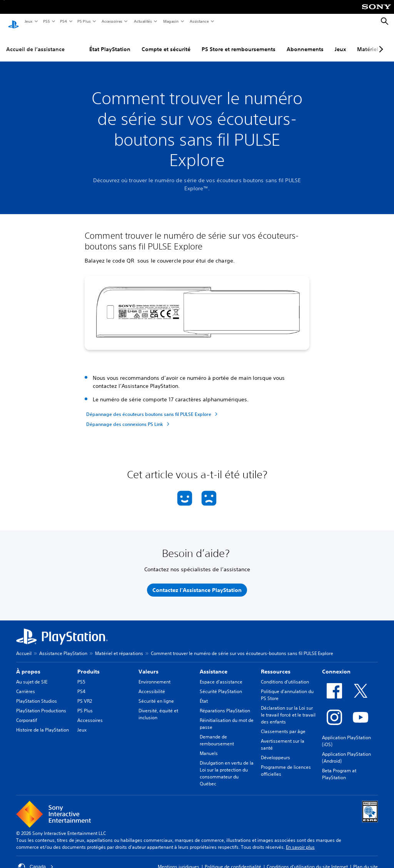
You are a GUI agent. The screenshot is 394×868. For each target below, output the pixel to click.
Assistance (199, 21)
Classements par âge (283, 724)
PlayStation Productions (41, 703)
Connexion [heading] (336, 664)
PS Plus (84, 21)
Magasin (170, 21)
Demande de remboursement (217, 733)
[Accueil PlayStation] (13, 22)
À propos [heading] (28, 664)
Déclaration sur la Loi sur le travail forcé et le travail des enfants (288, 708)
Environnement (154, 674)
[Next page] (380, 42)
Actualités (143, 21)
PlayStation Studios (37, 694)
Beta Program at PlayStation (339, 767)
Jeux (28, 21)
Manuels (209, 746)
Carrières (26, 684)
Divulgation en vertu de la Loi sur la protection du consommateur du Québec (227, 766)
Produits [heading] (88, 664)
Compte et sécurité (166, 42)
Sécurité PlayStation (221, 684)
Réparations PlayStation (225, 703)
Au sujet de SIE (32, 674)
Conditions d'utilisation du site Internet (307, 859)
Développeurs (275, 750)
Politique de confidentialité (233, 859)
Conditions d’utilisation (285, 674)
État (204, 694)
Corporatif (27, 713)
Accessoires (112, 21)
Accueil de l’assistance (35, 42)
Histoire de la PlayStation (43, 723)
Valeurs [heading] (149, 664)
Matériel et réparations (119, 646)
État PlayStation (110, 42)
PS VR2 (85, 694)
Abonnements (305, 42)
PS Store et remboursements (239, 42)
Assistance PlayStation (63, 646)
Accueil (24, 646)
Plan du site (366, 859)
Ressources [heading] (276, 664)
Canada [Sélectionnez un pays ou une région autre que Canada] (36, 860)
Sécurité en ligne (156, 694)
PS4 (63, 21)
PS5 (46, 21)
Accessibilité (152, 684)
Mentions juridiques (179, 859)
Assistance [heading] (214, 664)
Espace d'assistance (221, 674)
